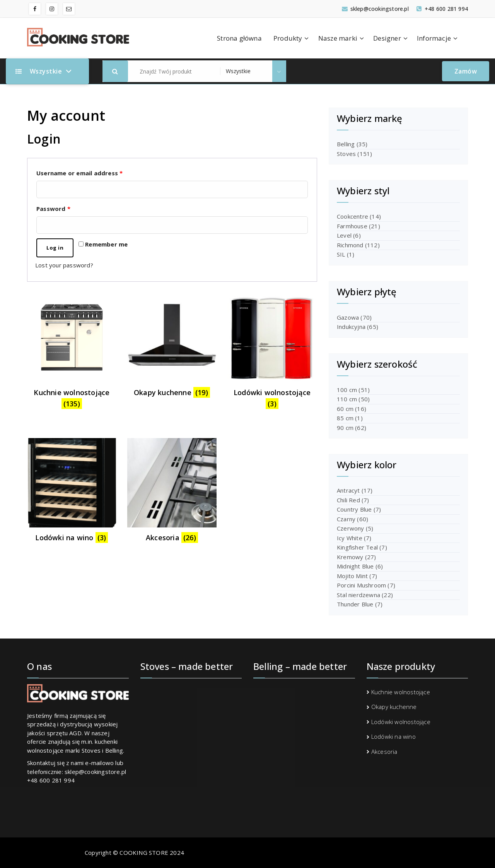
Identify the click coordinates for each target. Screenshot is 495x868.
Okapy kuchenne (394, 707)
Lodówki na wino (393, 736)
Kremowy (350, 557)
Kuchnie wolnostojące (401, 692)
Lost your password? (64, 265)
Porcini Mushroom (361, 585)
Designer (387, 38)
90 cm (345, 428)
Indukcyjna (351, 327)
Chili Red (348, 500)
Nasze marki (338, 38)
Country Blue (354, 509)
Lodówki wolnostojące (401, 722)
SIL (341, 254)
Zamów (466, 71)
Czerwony (351, 528)
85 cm (345, 418)
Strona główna (239, 38)
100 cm (347, 390)
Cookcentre (352, 216)
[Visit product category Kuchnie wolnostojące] (72, 353)
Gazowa (348, 317)
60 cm (345, 409)
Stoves (346, 154)
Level (344, 235)
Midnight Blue (355, 566)
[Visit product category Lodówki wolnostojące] (272, 353)
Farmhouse (352, 226)
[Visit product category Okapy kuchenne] (172, 348)
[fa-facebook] (35, 9)
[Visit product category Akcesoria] (172, 492)
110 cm (347, 399)
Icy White (350, 538)
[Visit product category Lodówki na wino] (72, 492)
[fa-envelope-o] (69, 9)
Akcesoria (384, 752)
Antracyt (348, 490)
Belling (346, 144)
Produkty (288, 38)
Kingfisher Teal (357, 547)
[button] (115, 71)
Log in (55, 248)
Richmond (350, 245)
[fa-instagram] (52, 9)
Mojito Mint (352, 576)
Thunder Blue (355, 604)
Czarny (346, 519)
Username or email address (79, 173)
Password (53, 209)
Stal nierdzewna (358, 595)
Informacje (434, 38)
